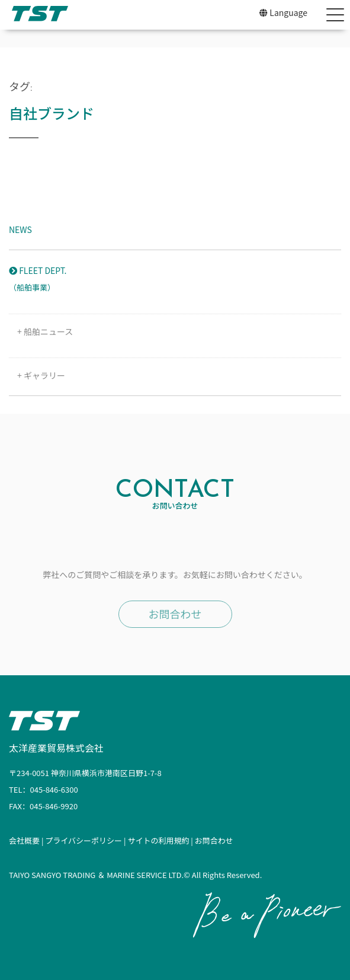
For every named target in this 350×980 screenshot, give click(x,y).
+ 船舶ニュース (41, 331)
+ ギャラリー (37, 375)
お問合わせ (175, 614)
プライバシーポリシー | (86, 840)
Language (283, 12)
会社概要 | (27, 840)
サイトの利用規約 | (161, 840)
